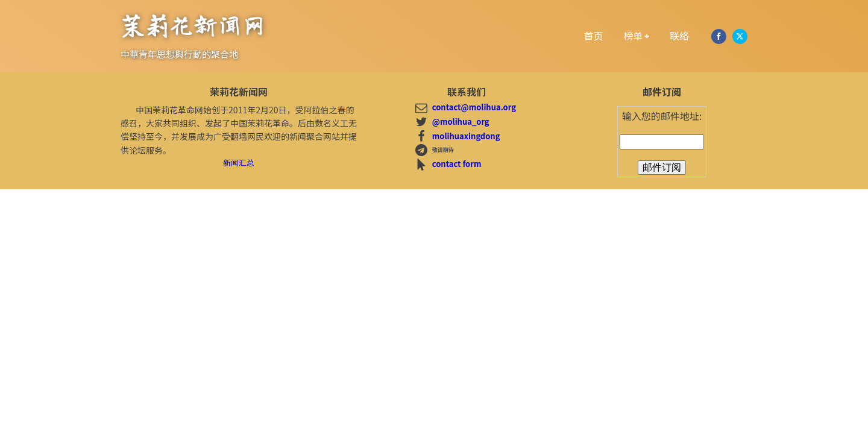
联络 (679, 36)
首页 (594, 36)
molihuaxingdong (466, 136)
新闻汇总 (239, 162)
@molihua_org (461, 121)
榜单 (637, 36)
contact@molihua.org (474, 107)
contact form (457, 164)
